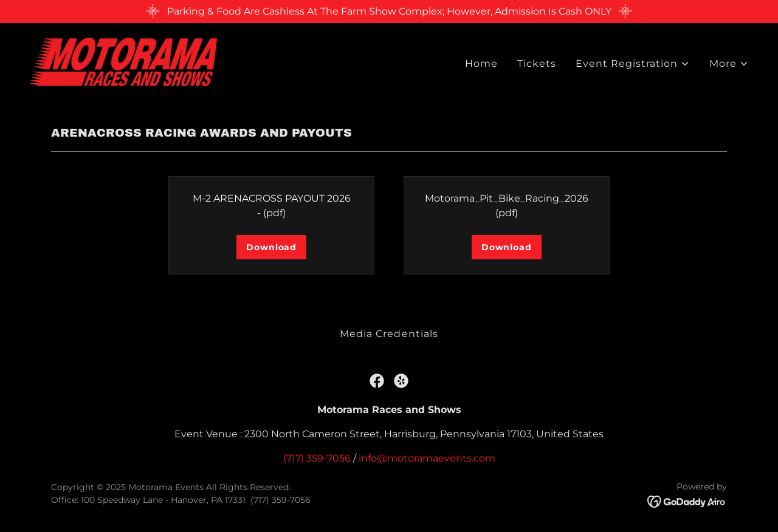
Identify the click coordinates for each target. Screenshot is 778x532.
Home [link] (481, 63)
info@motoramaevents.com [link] (427, 458)
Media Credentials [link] (389, 334)
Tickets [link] (537, 63)
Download (271, 247)
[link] (123, 61)
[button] (633, 64)
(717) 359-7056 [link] (317, 458)
